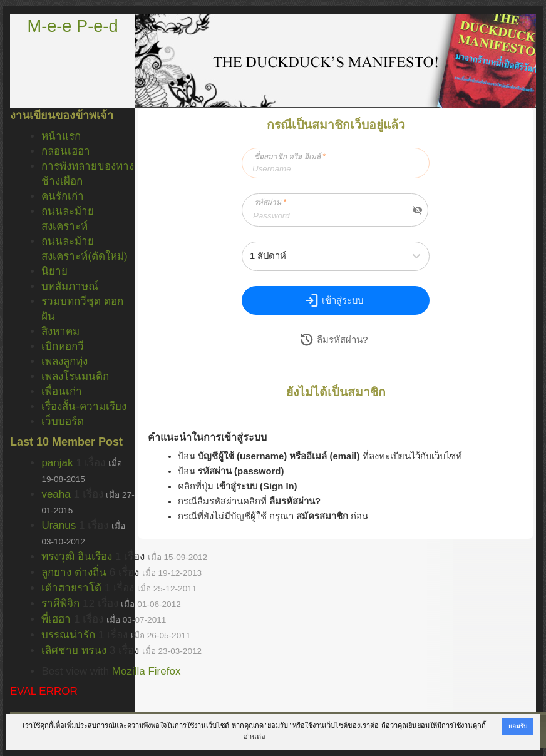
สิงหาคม (60, 331)
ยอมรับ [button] (518, 726)
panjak (57, 463)
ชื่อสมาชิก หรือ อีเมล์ (290, 156)
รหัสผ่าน (270, 202)
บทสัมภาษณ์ (70, 286)
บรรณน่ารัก (68, 635)
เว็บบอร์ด (63, 421)
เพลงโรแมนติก (75, 376)
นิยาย (54, 271)
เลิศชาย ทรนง (74, 651)
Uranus (59, 525)
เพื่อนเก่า (62, 391)
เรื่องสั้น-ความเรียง (84, 406)
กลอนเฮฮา (66, 151)
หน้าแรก (61, 136)
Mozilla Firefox (147, 671)
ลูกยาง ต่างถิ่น (74, 572)
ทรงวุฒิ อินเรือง (77, 557)
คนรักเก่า (63, 196)
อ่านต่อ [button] (255, 737)
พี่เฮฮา (56, 619)
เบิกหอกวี (63, 346)
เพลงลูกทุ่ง (64, 361)
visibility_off (418, 210)
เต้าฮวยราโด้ (71, 588)
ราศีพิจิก (60, 604)
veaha (56, 494)
